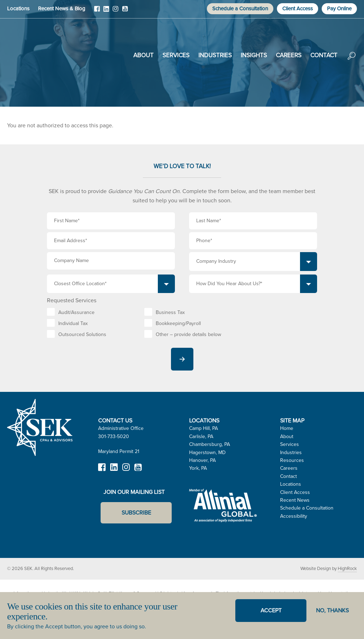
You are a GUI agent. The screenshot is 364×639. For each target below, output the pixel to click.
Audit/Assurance (76, 312)
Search (352, 61)
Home (287, 428)
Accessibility (294, 516)
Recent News (295, 500)
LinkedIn (106, 11)
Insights (254, 55)
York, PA (198, 468)
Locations (18, 9)
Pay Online (339, 9)
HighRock (347, 568)
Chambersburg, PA (210, 444)
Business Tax (170, 312)
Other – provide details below (188, 334)
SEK (43, 54)
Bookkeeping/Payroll (178, 323)
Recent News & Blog (62, 9)
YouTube (125, 11)
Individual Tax (73, 323)
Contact (324, 55)
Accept (271, 610)
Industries (215, 55)
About (143, 55)
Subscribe (136, 513)
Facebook (97, 11)
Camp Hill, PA (204, 428)
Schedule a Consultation (240, 9)
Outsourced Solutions (82, 334)
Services (176, 55)
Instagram (116, 11)
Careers (289, 55)
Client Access (298, 9)
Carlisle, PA (201, 436)
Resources (292, 460)
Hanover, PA (202, 460)
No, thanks (332, 610)
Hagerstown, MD (207, 452)
